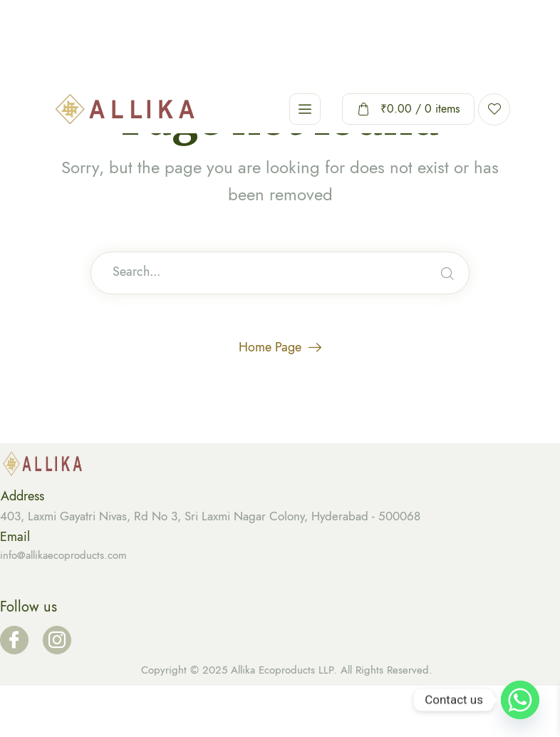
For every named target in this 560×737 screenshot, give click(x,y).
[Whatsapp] (520, 700)
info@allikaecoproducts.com (63, 555)
